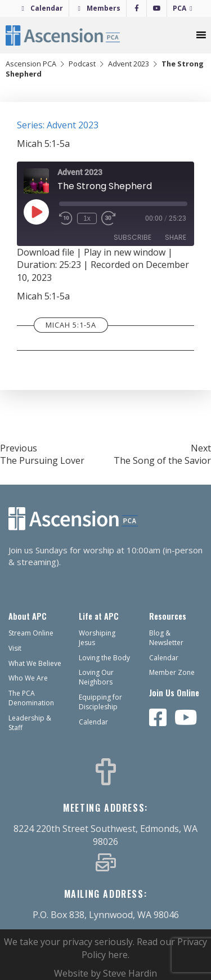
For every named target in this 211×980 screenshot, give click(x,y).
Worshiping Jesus (97, 638)
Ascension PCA (31, 64)
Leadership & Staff (30, 723)
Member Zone (172, 672)
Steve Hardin (130, 973)
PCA (179, 8)
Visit (15, 648)
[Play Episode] (36, 212)
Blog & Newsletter (166, 638)
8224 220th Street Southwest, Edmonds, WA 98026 (105, 835)
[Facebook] (136, 8)
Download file (46, 252)
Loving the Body (104, 658)
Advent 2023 (129, 64)
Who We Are (28, 678)
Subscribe (133, 237)
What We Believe (35, 663)
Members (104, 8)
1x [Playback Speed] (87, 218)
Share (176, 237)
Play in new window (125, 252)
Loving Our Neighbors (96, 677)
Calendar (47, 8)
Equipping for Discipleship (100, 702)
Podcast (82, 64)
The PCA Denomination (31, 698)
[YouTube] (157, 8)
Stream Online (31, 633)
